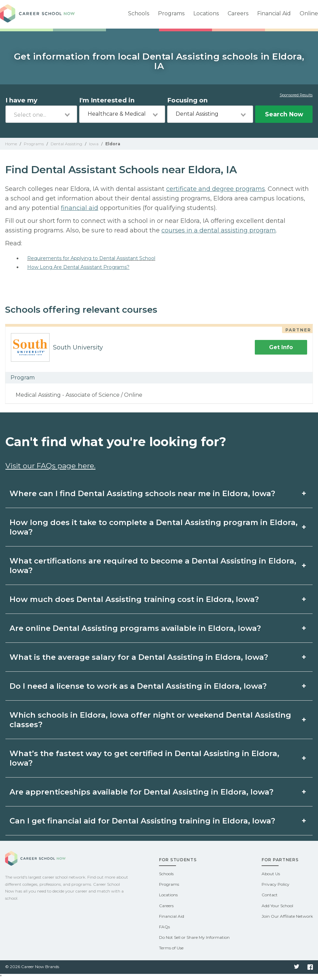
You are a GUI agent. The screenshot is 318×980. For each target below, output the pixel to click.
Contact (270, 895)
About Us (271, 874)
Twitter (297, 967)
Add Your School (277, 906)
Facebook (310, 967)
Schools (139, 13)
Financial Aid (274, 13)
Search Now (284, 114)
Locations (206, 13)
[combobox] (41, 114)
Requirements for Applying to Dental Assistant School (91, 258)
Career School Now (37, 14)
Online (309, 13)
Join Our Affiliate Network (287, 916)
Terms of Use (171, 948)
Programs (171, 13)
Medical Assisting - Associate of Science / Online (79, 395)
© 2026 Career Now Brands (32, 967)
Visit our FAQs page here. (50, 466)
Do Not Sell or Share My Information (194, 937)
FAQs (164, 927)
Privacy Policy (276, 884)
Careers (238, 13)
